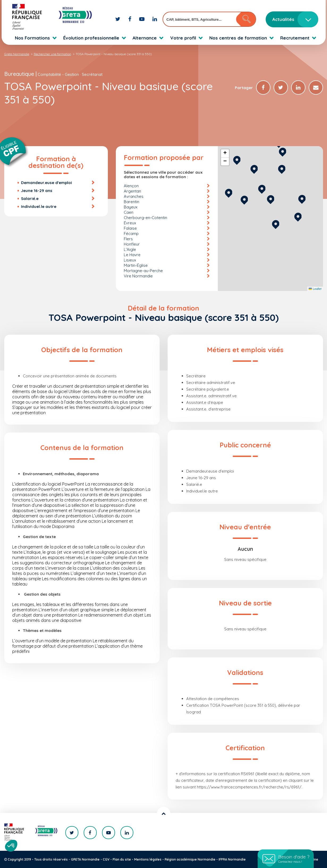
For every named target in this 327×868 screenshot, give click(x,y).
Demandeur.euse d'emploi (46, 183)
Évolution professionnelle (91, 38)
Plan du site (122, 859)
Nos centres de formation (238, 38)
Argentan (132, 191)
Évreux (130, 223)
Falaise (130, 228)
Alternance (145, 38)
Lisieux (130, 260)
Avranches (134, 196)
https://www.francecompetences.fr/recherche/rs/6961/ (249, 787)
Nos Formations (32, 38)
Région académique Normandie (190, 859)
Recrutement (295, 38)
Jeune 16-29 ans (37, 191)
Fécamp (131, 234)
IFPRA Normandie (232, 859)
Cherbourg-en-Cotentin (145, 218)
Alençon (131, 186)
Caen (129, 212)
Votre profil (183, 38)
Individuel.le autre (39, 206)
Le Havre (132, 255)
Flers (128, 239)
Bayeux (131, 207)
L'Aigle (130, 249)
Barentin (131, 202)
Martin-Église (136, 265)
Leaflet (315, 289)
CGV (106, 859)
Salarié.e (30, 199)
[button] (276, 224)
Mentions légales (148, 859)
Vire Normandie (138, 276)
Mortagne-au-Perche (143, 271)
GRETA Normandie (85, 859)
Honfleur (132, 244)
